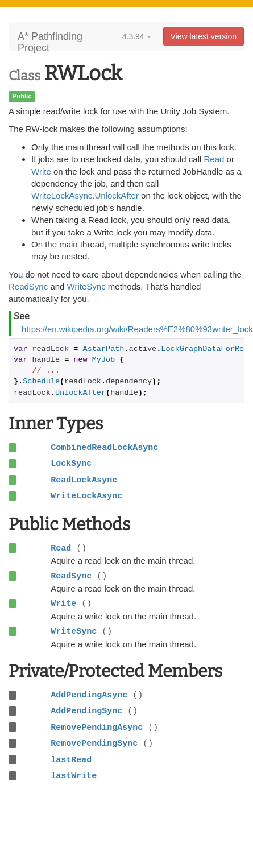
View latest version (204, 36)
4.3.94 (137, 36)
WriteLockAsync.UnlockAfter (85, 195)
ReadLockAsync (84, 480)
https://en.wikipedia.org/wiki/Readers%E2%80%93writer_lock (137, 329)
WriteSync (86, 286)
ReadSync (28, 286)
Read (214, 159)
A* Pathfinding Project (50, 41)
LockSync (71, 464)
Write (41, 171)
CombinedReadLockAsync (104, 448)
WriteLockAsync (86, 496)
